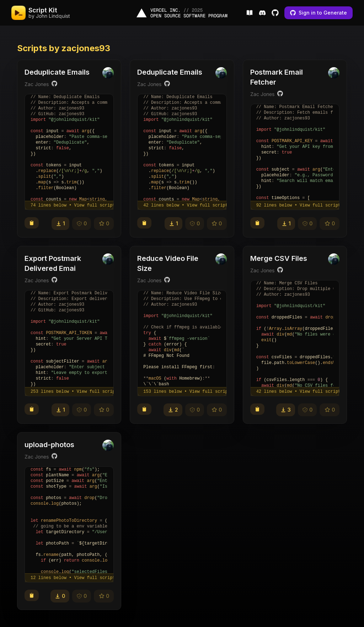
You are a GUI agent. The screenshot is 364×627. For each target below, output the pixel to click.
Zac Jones (37, 84)
